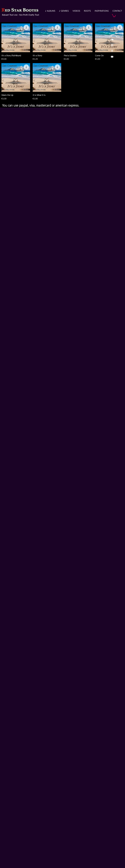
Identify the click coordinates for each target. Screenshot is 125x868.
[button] (114, 16)
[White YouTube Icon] (112, 57)
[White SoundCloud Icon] (112, 39)
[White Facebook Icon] (112, 51)
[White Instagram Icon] (112, 45)
